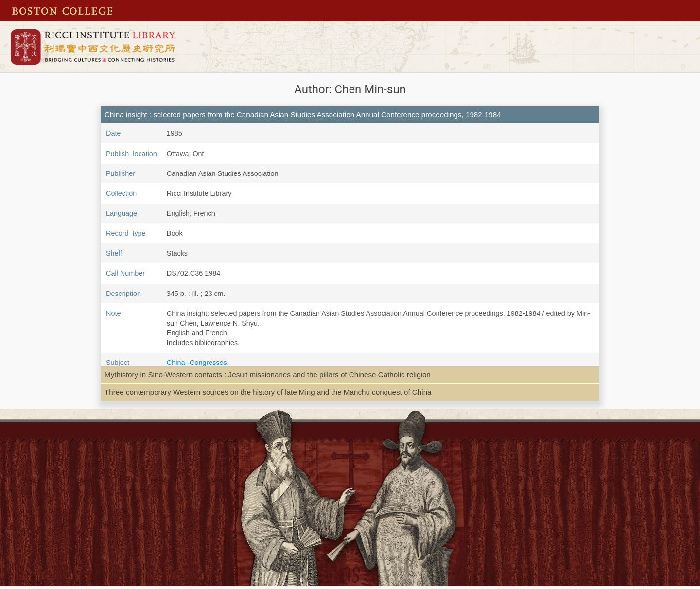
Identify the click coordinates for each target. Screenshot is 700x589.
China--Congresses (197, 363)
